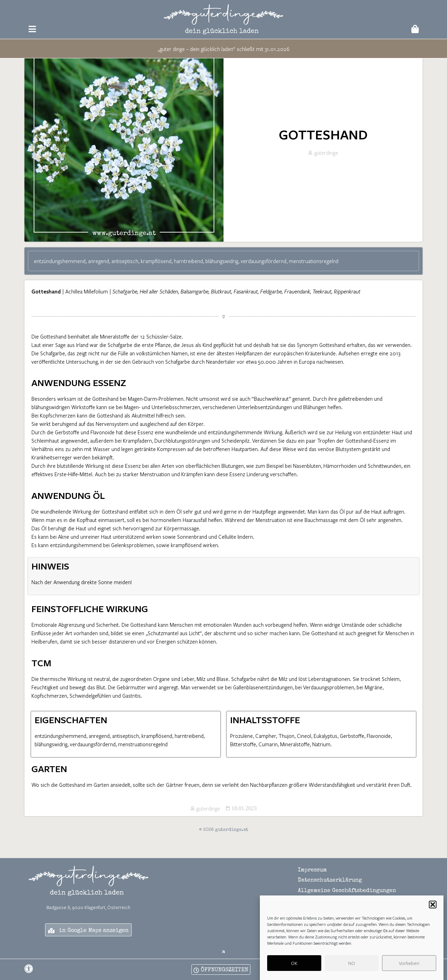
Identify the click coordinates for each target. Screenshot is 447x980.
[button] (433, 911)
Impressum (312, 892)
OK (294, 969)
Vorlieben (409, 969)
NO (352, 969)
